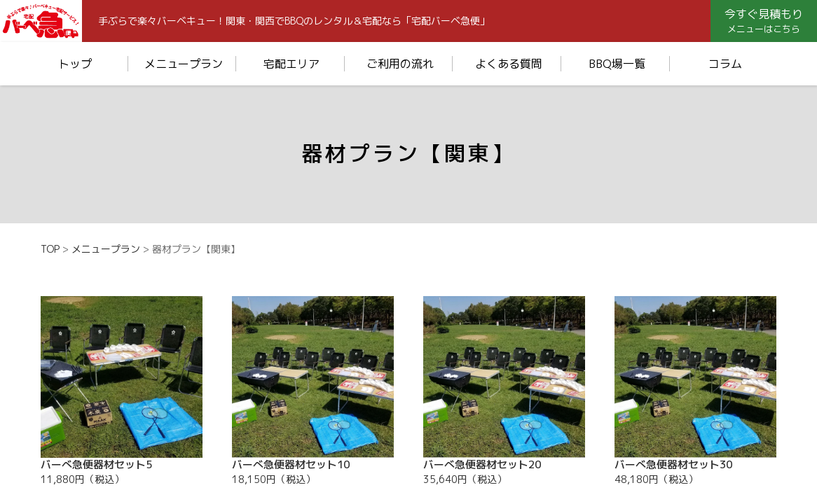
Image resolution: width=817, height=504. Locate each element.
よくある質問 (509, 64)
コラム (725, 64)
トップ (75, 64)
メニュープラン (184, 64)
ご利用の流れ (400, 64)
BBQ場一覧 (617, 64)
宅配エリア (291, 64)
